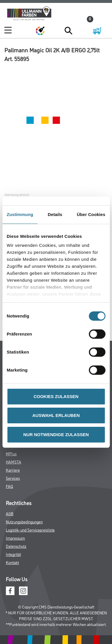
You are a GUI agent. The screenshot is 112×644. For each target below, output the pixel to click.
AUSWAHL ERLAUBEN (56, 415)
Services (13, 478)
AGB (10, 513)
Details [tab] (55, 214)
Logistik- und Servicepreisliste (30, 530)
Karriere (13, 470)
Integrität (13, 554)
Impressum (15, 538)
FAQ (9, 486)
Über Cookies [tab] (91, 214)
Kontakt (12, 562)
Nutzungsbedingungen (24, 521)
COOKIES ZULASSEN (56, 396)
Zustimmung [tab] (20, 214)
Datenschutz (16, 546)
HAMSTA (14, 462)
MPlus (11, 453)
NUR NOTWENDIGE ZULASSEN (56, 435)
